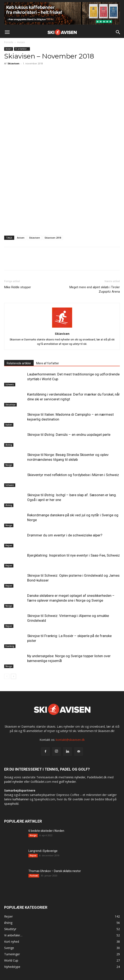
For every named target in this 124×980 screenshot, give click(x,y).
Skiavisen (13, 63)
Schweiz (10, 384)
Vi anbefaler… (22, 49)
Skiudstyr (10, 405)
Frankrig (10, 646)
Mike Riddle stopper (18, 287)
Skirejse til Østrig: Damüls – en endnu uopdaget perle (69, 435)
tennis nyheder (75, 777)
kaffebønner (21, 799)
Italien (9, 425)
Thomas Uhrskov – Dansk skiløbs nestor (55, 871)
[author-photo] (62, 328)
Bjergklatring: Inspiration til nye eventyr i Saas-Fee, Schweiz (74, 555)
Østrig (9, 445)
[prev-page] (7, 676)
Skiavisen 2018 (53, 238)
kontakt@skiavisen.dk (70, 740)
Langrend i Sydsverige (43, 851)
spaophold (11, 804)
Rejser (9, 545)
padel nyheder (14, 782)
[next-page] (13, 676)
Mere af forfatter (48, 363)
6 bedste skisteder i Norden (46, 831)
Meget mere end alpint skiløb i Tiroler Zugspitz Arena (95, 289)
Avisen (21, 42)
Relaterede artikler (19, 363)
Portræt (34, 876)
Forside (9, 42)
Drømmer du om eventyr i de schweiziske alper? (65, 535)
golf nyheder (67, 782)
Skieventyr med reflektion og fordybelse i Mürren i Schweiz (73, 475)
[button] (7, 32)
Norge (9, 465)
